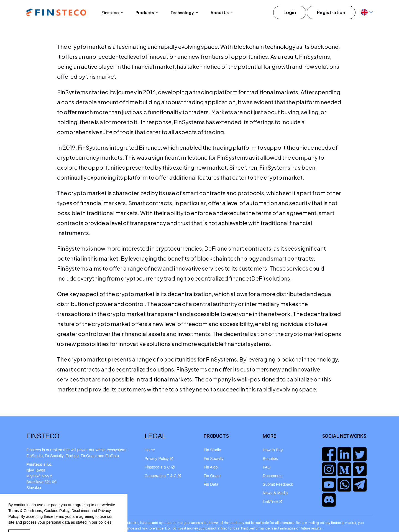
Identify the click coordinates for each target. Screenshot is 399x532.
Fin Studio (212, 450)
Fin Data (211, 484)
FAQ (267, 467)
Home (150, 450)
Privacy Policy (159, 459)
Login (290, 12)
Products (145, 12)
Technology (182, 12)
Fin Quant (212, 476)
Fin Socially (214, 459)
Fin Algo (211, 467)
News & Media (275, 493)
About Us (220, 12)
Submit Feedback (278, 484)
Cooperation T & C (163, 476)
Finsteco (110, 12)
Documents (273, 476)
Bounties (270, 459)
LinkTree (272, 502)
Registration (331, 12)
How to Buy (273, 450)
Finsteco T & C (160, 467)
